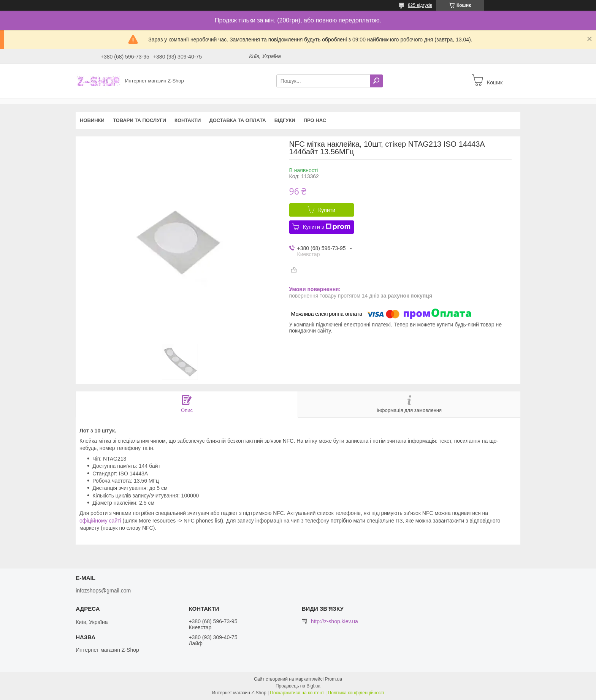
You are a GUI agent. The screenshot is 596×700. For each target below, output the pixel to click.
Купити (327, 210)
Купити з (327, 227)
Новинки (92, 120)
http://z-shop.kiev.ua (334, 621)
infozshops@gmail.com (103, 591)
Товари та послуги (139, 120)
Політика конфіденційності (356, 693)
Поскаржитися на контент (297, 693)
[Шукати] (376, 81)
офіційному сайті (100, 521)
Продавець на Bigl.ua (298, 686)
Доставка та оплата (237, 120)
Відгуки (285, 120)
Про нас (315, 120)
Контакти (188, 120)
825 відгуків (420, 5)
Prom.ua (334, 679)
